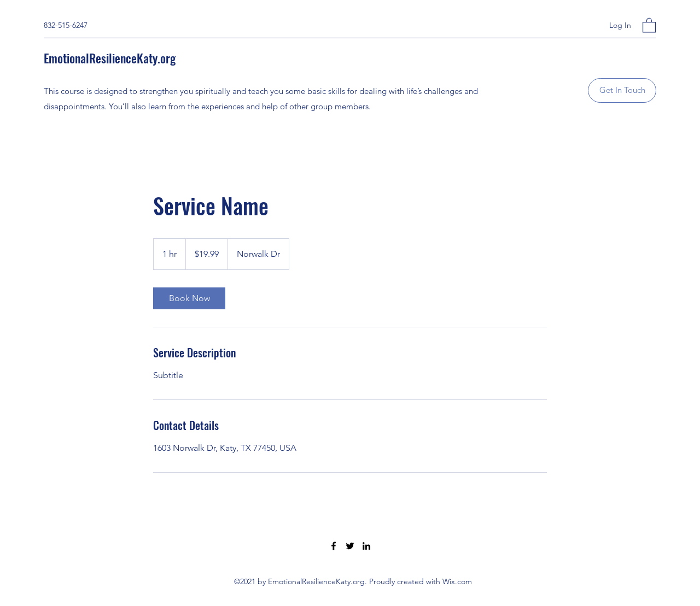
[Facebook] (334, 546)
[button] (649, 25)
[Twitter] (350, 546)
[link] (189, 298)
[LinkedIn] (366, 546)
